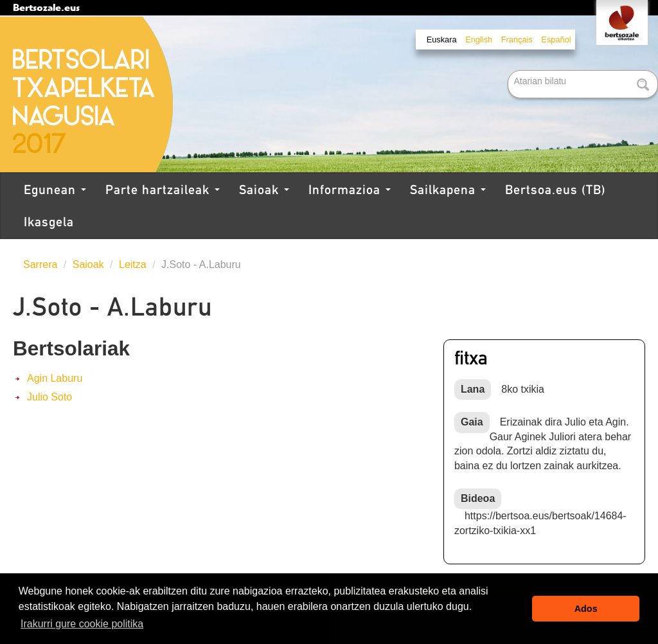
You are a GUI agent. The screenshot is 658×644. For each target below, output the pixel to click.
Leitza (133, 264)
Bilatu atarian (509, 71)
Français (517, 40)
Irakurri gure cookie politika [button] (82, 624)
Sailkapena (448, 190)
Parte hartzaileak (163, 190)
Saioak (264, 190)
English (479, 40)
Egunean (55, 190)
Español (556, 40)
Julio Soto (49, 397)
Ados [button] (586, 609)
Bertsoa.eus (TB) (556, 190)
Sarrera (40, 264)
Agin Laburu (55, 378)
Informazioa (350, 190)
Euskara (442, 40)
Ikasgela (49, 222)
